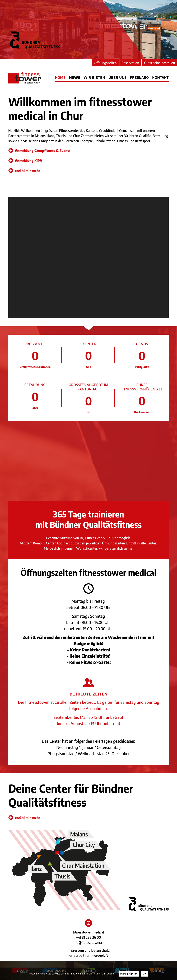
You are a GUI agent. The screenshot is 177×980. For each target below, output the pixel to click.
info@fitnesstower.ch (88, 942)
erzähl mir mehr (24, 171)
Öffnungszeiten (105, 63)
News (75, 77)
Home (60, 77)
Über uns (118, 77)
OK (144, 974)
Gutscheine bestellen (160, 63)
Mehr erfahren (129, 974)
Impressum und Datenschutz (89, 950)
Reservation (130, 63)
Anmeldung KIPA (25, 161)
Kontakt (160, 77)
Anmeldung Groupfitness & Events (39, 151)
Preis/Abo (139, 77)
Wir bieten (94, 77)
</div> (88, 258)
